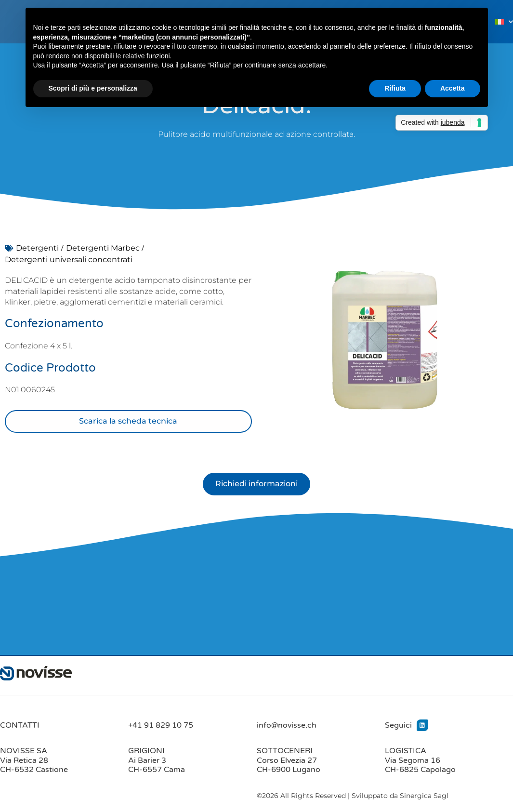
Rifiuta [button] (395, 88)
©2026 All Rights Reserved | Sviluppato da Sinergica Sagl (353, 796)
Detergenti (37, 248)
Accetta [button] (453, 88)
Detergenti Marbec (103, 248)
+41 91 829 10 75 (161, 725)
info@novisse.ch (287, 725)
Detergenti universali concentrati (69, 260)
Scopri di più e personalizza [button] (93, 88)
